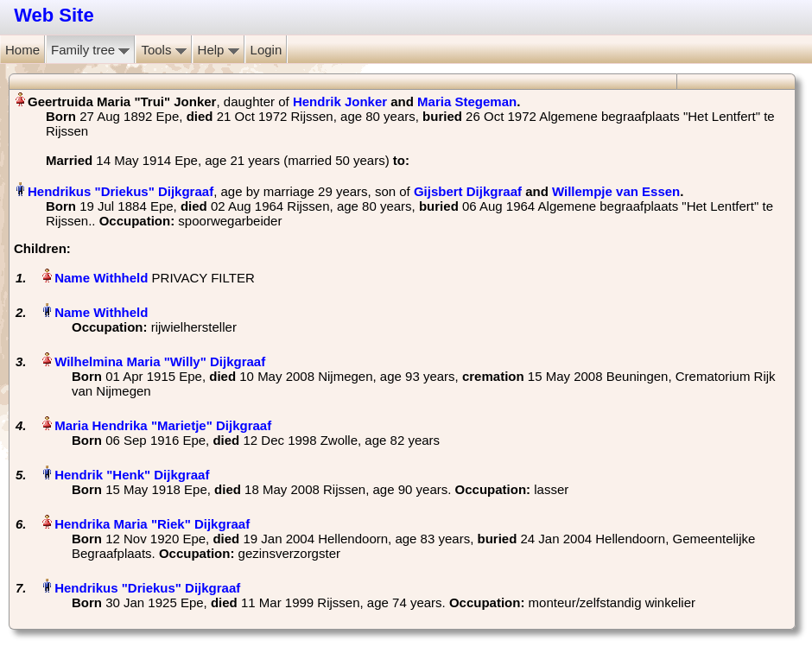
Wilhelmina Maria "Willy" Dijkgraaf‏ (160, 361)
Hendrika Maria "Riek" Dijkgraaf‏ (152, 524)
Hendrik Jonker (340, 101)
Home (22, 50)
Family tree (90, 50)
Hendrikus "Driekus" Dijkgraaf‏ (121, 191)
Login (266, 50)
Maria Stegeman (467, 101)
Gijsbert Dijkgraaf (468, 191)
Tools (163, 50)
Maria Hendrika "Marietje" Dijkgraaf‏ (163, 425)
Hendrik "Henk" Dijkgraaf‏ (132, 475)
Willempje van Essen (616, 191)
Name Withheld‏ (101, 278)
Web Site (54, 15)
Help (219, 50)
